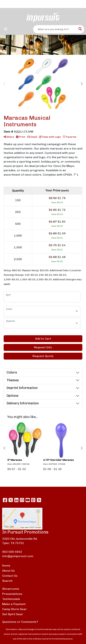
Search (7, 581)
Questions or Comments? (20, 622)
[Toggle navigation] (6, 29)
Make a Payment (14, 604)
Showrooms (11, 589)
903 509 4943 (12, 552)
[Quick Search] (55, 29)
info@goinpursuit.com (18, 556)
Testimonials (11, 599)
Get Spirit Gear (13, 614)
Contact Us (10, 576)
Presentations (12, 594)
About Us (8, 571)
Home (6, 566)
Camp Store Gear (15, 609)
